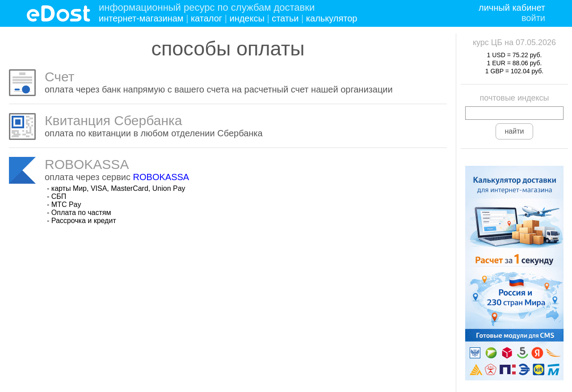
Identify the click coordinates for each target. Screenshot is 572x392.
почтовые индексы (515, 98)
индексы (247, 18)
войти (533, 18)
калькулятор (332, 18)
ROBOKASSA (161, 177)
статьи (285, 18)
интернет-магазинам (141, 18)
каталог (206, 18)
